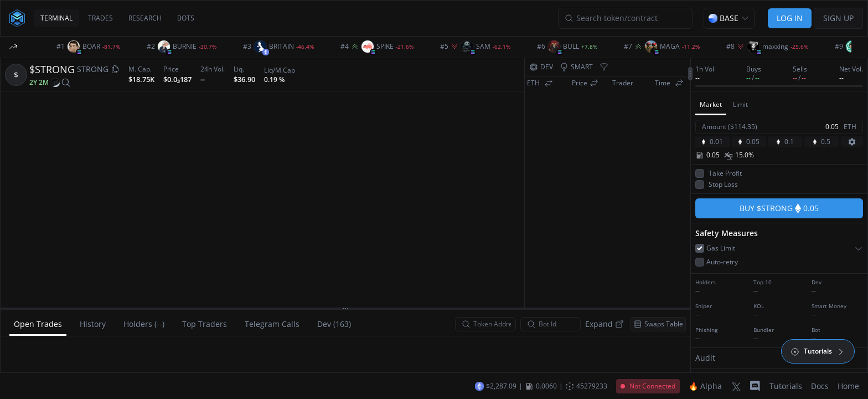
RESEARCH (145, 18)
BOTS (186, 18)
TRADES (100, 18)
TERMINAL (56, 18)
